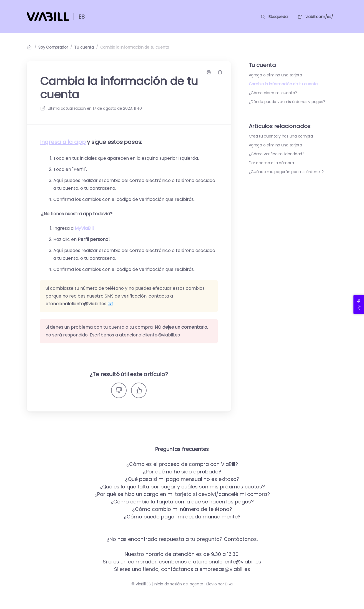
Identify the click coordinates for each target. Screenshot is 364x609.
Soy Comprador (53, 47)
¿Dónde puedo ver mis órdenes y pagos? (287, 102)
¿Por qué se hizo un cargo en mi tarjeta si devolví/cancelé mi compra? (182, 494)
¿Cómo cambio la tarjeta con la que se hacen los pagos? (182, 502)
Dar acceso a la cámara (271, 163)
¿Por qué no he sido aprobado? (182, 472)
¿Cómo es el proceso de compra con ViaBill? (182, 464)
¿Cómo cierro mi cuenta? (273, 93)
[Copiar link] (220, 72)
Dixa (229, 584)
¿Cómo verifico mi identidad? (277, 154)
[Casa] (48, 17)
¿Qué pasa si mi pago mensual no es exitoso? (182, 479)
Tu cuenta (84, 47)
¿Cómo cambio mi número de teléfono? (182, 509)
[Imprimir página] (209, 72)
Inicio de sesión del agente (179, 584)
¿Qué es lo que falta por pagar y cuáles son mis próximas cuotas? (182, 487)
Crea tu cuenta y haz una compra (281, 136)
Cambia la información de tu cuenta (135, 47)
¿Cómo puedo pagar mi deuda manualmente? (182, 517)
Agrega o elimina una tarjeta (275, 75)
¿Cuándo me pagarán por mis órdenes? (286, 172)
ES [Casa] (81, 17)
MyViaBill (84, 228)
